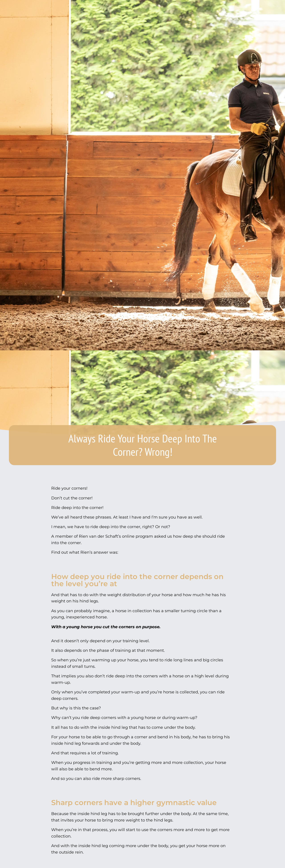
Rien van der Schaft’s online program (116, 536)
